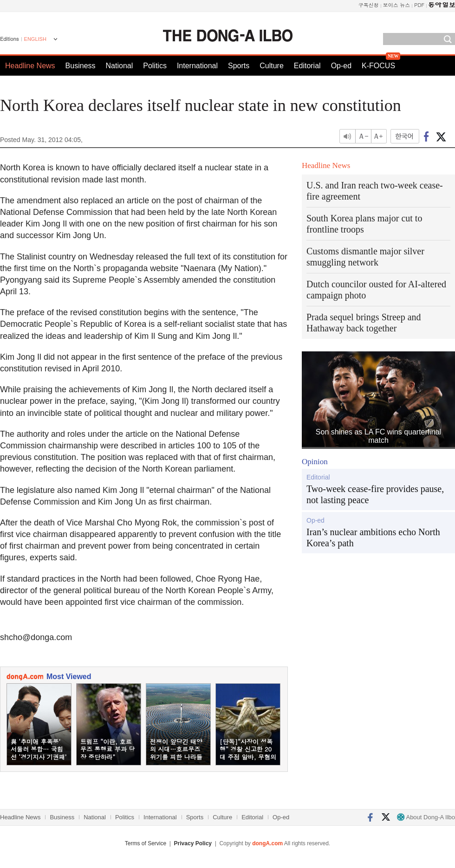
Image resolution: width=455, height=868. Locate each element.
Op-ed (341, 66)
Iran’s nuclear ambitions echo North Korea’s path (373, 538)
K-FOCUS (378, 66)
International (197, 66)
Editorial (307, 66)
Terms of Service (146, 843)
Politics (155, 66)
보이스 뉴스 (397, 5)
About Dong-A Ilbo (426, 817)
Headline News (30, 66)
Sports (239, 66)
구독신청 (369, 5)
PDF (419, 5)
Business (81, 66)
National (120, 66)
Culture (272, 66)
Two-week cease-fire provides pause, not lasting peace (375, 494)
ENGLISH (35, 39)
